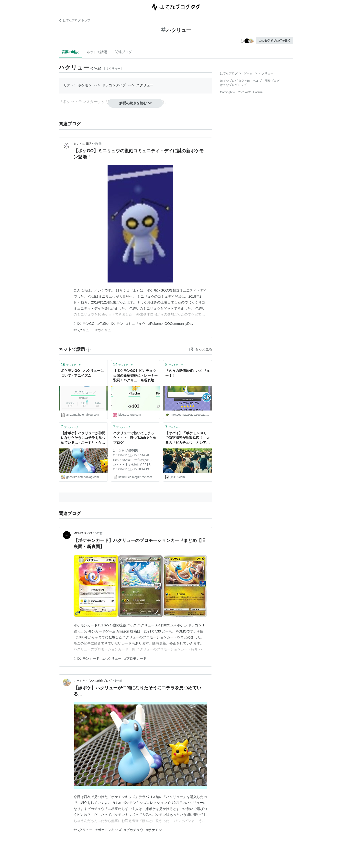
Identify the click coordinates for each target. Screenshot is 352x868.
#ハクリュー (83, 330)
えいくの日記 (82, 144)
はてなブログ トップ (74, 20)
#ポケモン (154, 830)
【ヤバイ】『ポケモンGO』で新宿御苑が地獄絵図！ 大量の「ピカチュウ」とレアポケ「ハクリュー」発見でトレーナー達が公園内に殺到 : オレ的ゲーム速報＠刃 (187, 438)
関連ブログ (123, 52)
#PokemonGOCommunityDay (171, 324)
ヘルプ (257, 81)
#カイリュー (105, 330)
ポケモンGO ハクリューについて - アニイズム (82, 373)
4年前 (98, 144)
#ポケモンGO (84, 324)
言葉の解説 (70, 52)
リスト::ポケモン (78, 85)
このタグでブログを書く (275, 41)
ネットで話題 (97, 52)
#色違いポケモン (110, 324)
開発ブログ (272, 81)
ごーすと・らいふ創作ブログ (93, 681)
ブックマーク (71, 365)
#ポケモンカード (87, 658)
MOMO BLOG (83, 533)
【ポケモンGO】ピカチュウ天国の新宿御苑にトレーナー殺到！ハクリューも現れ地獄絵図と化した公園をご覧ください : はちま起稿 (135, 376)
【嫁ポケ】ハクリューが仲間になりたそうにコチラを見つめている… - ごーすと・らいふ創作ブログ (83, 438)
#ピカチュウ (134, 830)
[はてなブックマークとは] (88, 349)
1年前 (118, 681)
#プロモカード (136, 658)
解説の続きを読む (135, 103)
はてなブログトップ (233, 85)
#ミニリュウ (136, 324)
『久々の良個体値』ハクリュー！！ (187, 373)
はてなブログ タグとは (235, 81)
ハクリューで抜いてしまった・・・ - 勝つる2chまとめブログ (135, 438)
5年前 (99, 533)
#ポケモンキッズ (109, 830)
